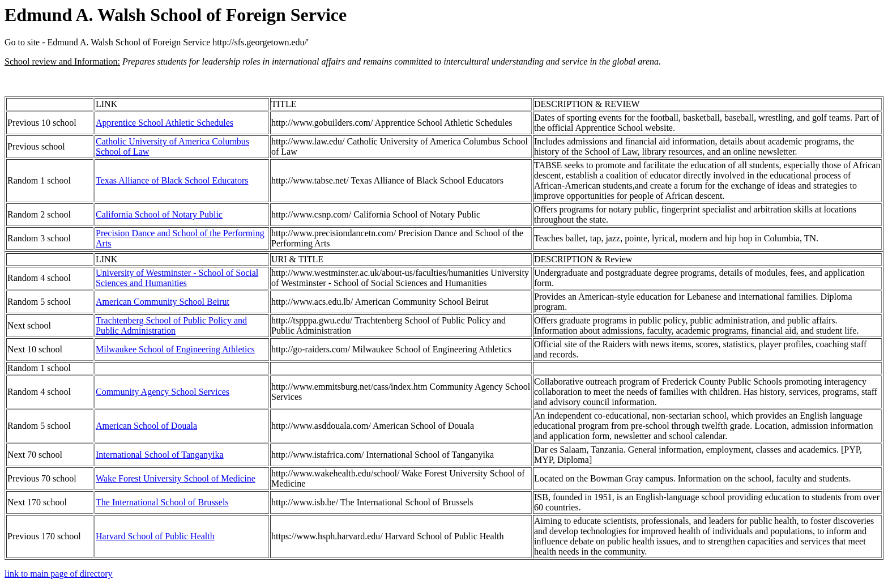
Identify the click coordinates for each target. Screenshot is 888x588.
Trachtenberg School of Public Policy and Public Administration (171, 325)
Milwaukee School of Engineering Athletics (175, 349)
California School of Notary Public (159, 214)
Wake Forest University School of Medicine (176, 478)
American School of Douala (146, 426)
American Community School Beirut (163, 302)
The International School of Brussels (162, 502)
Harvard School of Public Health (155, 536)
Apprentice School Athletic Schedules (165, 123)
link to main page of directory (59, 574)
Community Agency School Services (163, 392)
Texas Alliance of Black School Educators (172, 180)
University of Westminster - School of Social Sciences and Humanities (177, 278)
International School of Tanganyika (160, 455)
